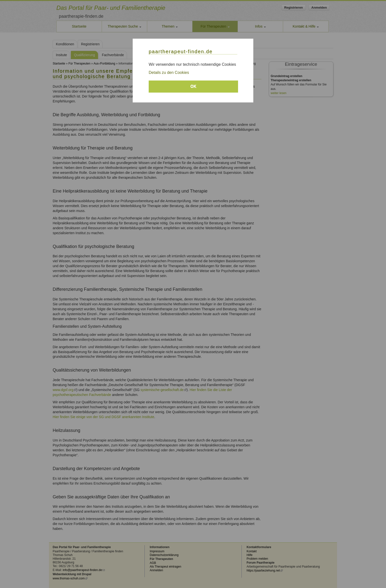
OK (193, 86)
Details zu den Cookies (169, 73)
